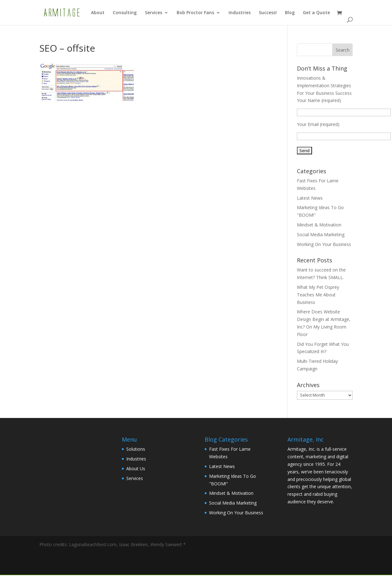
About (98, 13)
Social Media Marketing (321, 234)
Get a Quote (316, 13)
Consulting (125, 13)
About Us (136, 469)
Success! (268, 13)
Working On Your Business (324, 244)
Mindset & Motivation (319, 225)
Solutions (136, 449)
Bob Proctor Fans (195, 13)
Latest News (310, 198)
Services (153, 13)
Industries (240, 13)
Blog (290, 13)
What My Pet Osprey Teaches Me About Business (318, 295)
